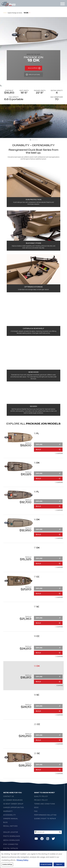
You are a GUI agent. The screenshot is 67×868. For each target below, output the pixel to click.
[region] (33, 859)
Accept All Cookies (46, 864)
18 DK (26, 13)
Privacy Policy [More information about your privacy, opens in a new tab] (22, 860)
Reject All (59, 864)
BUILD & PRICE (33, 68)
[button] (3, 121)
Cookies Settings (7, 864)
